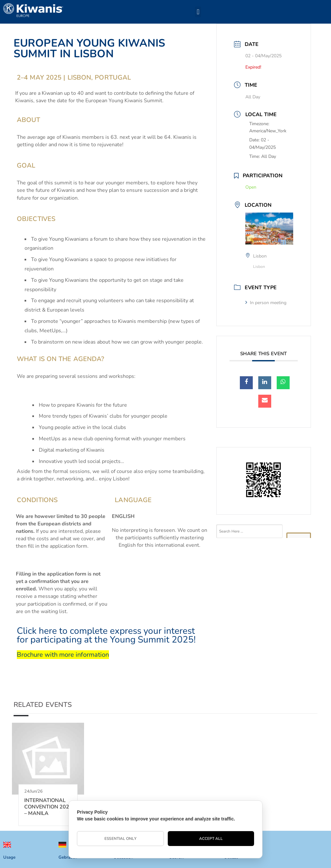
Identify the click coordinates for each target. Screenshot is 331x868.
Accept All (211, 839)
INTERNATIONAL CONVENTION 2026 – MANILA (48, 807)
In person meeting (266, 303)
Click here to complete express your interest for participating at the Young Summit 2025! (106, 635)
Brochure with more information (63, 655)
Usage (9, 857)
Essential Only (120, 839)
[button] (198, 12)
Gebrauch (68, 857)
